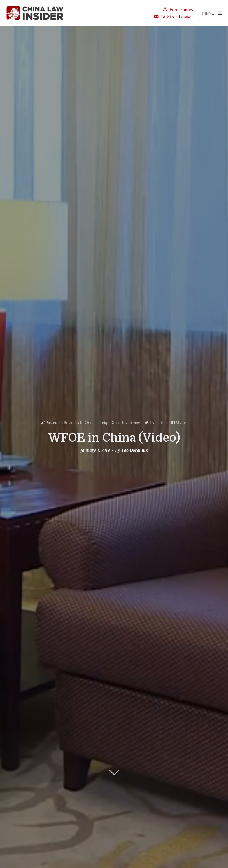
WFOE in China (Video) (114, 438)
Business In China (79, 423)
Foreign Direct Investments (120, 423)
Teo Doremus (135, 450)
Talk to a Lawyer (177, 17)
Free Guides (181, 9)
